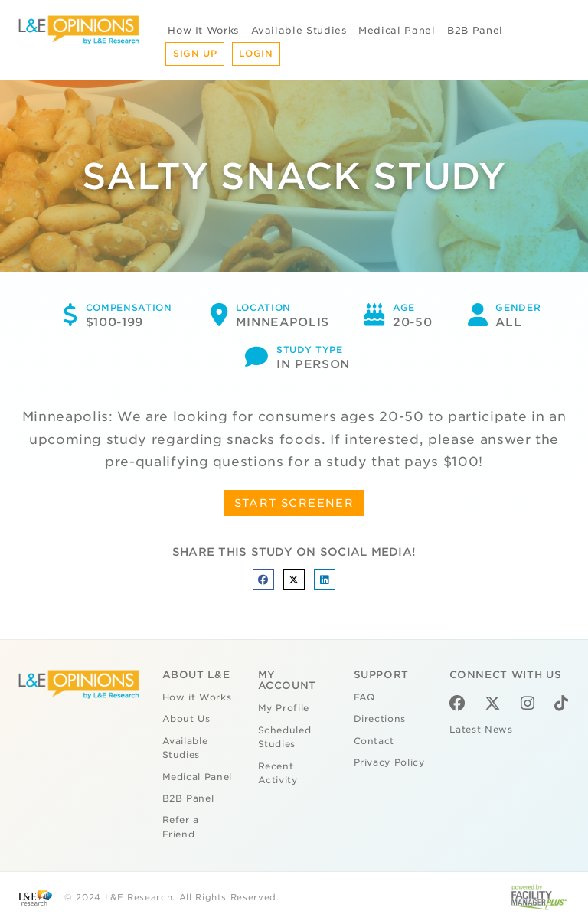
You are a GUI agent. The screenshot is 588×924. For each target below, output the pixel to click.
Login (256, 54)
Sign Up (195, 54)
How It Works (203, 30)
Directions (380, 719)
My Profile (284, 708)
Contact (374, 741)
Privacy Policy (389, 762)
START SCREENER (294, 503)
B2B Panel (475, 30)
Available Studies (299, 30)
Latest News (481, 730)
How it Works (197, 697)
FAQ (364, 697)
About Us (186, 719)
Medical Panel (397, 30)
